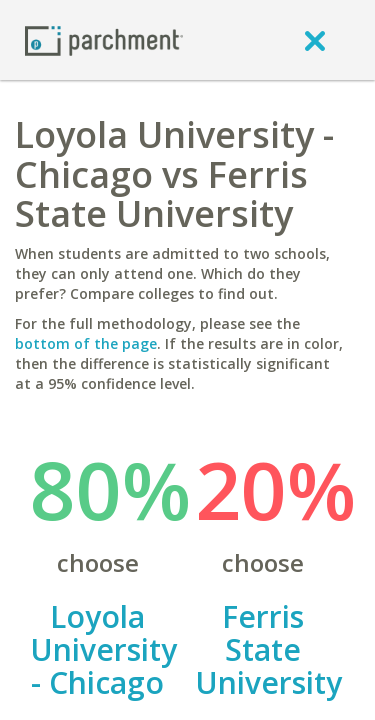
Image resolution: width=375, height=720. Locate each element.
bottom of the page (86, 343)
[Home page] (104, 39)
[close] (315, 40)
